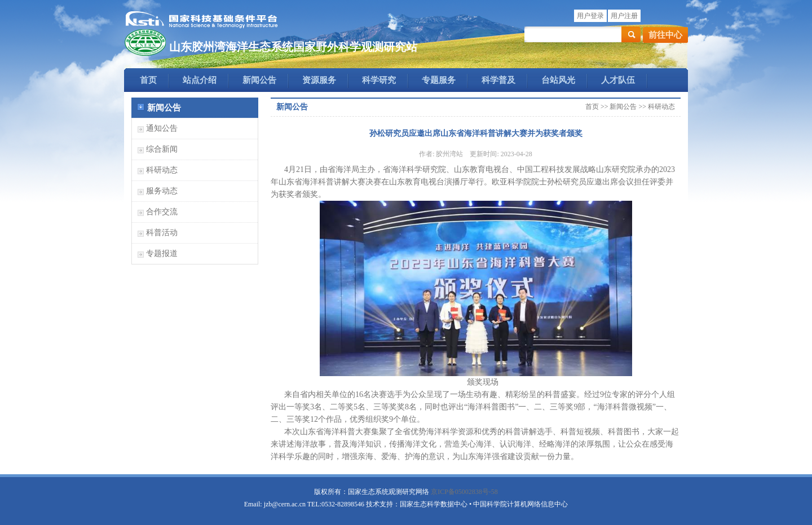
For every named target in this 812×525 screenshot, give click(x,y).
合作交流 (162, 212)
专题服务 (439, 80)
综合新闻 (162, 149)
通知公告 (162, 128)
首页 (148, 80)
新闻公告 (259, 80)
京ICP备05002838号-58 (464, 492)
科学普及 (498, 80)
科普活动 (162, 233)
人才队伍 (618, 80)
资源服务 (319, 80)
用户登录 (590, 16)
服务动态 (162, 191)
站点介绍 (200, 80)
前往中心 (665, 35)
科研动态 (162, 170)
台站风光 (558, 80)
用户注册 (624, 16)
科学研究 (379, 80)
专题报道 (162, 253)
